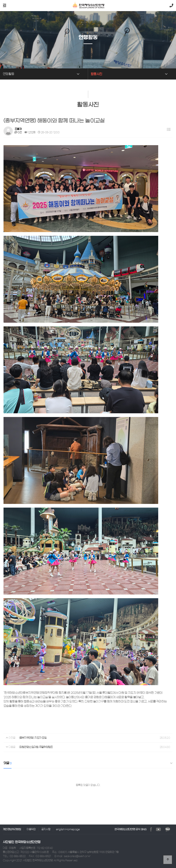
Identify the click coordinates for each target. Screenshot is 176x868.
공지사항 (46, 829)
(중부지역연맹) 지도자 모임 (33, 738)
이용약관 (31, 829)
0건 (18, 132)
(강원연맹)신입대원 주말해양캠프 (36, 747)
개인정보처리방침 (12, 829)
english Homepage (68, 829)
